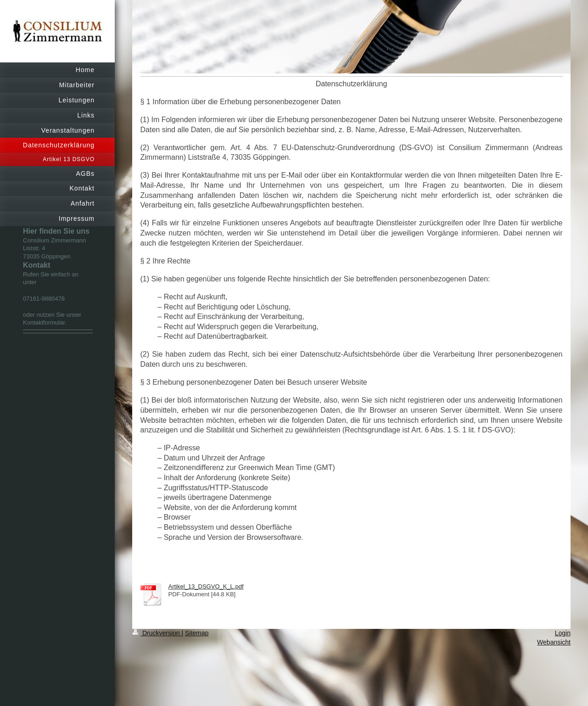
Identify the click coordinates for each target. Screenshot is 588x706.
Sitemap (197, 633)
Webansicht (554, 642)
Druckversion (157, 633)
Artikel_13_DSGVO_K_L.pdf (206, 586)
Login (563, 633)
